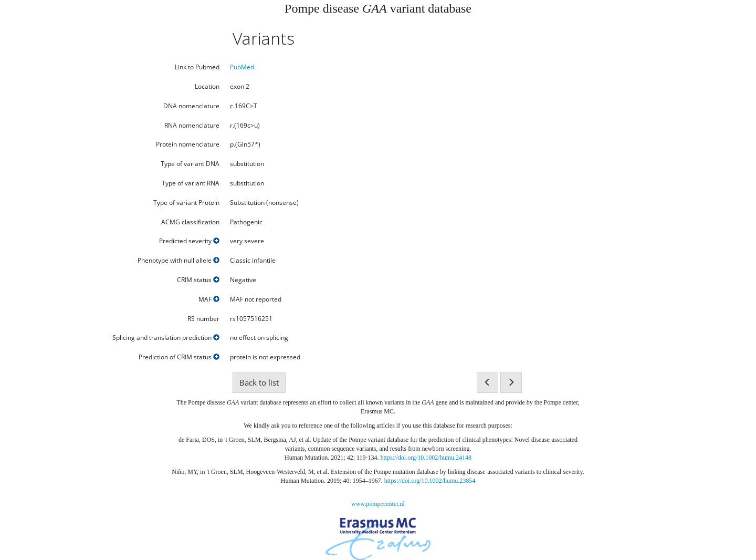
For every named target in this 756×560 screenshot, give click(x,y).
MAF (209, 299)
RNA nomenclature (192, 126)
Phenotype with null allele (178, 261)
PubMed (242, 67)
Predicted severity (189, 241)
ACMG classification (190, 222)
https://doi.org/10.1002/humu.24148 (426, 458)
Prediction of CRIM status (179, 357)
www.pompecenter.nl (378, 504)
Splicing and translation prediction (166, 338)
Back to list (259, 382)
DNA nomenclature (191, 106)
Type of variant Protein (186, 203)
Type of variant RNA (191, 183)
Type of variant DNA (190, 164)
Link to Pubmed (197, 67)
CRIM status (198, 280)
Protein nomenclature (188, 144)
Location (207, 87)
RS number (203, 319)
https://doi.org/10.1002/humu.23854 (430, 481)
